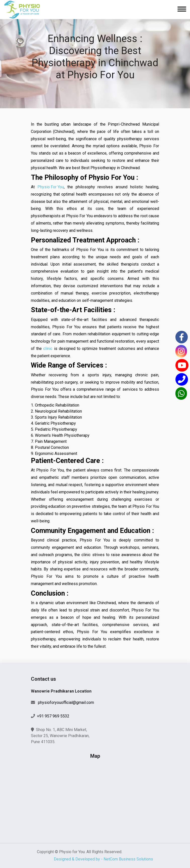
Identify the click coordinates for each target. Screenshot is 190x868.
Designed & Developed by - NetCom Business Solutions (103, 859)
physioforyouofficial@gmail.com (66, 702)
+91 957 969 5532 (53, 716)
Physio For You (51, 187)
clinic (48, 349)
